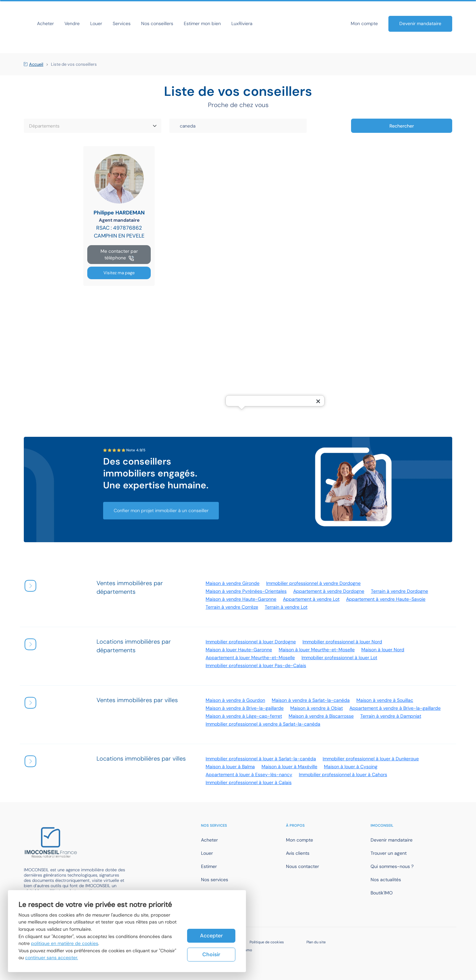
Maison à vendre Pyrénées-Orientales (246, 591)
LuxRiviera (301, 23)
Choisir (211, 954)
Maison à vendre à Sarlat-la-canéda (311, 700)
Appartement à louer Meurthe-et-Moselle (250, 658)
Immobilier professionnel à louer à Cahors (343, 774)
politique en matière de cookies (65, 943)
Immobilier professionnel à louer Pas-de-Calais (256, 665)
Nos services (215, 880)
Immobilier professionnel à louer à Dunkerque (371, 759)
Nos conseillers (216, 23)
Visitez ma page (119, 273)
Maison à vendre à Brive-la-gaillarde (245, 708)
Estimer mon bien (261, 23)
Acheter (105, 23)
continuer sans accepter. (52, 958)
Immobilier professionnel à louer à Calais (249, 782)
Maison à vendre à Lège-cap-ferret (244, 716)
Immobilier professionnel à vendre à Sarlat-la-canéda (263, 724)
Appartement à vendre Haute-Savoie (386, 599)
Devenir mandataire (420, 23)
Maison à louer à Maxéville (289, 767)
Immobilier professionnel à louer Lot (339, 658)
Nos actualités (386, 880)
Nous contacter (302, 866)
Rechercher (402, 126)
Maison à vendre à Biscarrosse (321, 716)
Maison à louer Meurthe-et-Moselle (317, 650)
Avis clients (298, 853)
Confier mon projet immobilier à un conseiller (161, 510)
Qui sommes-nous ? (392, 866)
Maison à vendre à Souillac (385, 700)
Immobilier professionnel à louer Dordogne (251, 642)
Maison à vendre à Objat (317, 708)
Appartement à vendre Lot (311, 599)
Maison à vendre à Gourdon (235, 700)
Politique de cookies (267, 942)
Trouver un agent (389, 853)
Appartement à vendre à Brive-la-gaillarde (395, 708)
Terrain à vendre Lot (286, 607)
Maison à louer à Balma (230, 767)
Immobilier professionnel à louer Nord (342, 642)
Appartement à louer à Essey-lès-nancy (249, 774)
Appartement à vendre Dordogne (329, 591)
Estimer (209, 866)
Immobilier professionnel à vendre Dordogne (313, 583)
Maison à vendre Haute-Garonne (241, 599)
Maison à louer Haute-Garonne (239, 650)
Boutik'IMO (382, 893)
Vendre (131, 23)
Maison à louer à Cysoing (351, 767)
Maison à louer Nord (383, 650)
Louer (155, 23)
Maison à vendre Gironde (233, 583)
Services (181, 23)
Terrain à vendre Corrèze (232, 607)
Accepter (211, 935)
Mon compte (364, 23)
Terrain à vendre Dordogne (399, 591)
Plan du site (316, 942)
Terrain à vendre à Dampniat (391, 716)
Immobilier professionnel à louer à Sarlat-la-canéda (261, 759)
